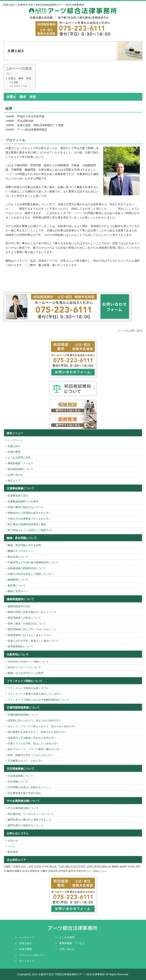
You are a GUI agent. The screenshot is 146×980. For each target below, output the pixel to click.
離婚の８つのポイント (20, 551)
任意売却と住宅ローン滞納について (28, 662)
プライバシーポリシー (32, 955)
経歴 (16, 82)
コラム (12, 846)
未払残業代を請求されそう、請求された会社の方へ (37, 732)
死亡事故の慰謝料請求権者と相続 (27, 524)
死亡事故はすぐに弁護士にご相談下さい (31, 530)
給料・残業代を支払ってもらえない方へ (31, 755)
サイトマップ (27, 961)
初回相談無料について (20, 469)
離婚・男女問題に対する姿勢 (24, 545)
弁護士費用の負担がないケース (26, 507)
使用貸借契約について (20, 646)
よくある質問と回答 (19, 458)
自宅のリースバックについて (24, 667)
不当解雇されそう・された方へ (26, 761)
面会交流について (18, 557)
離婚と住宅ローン (18, 591)
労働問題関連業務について (23, 715)
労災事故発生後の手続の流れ (24, 793)
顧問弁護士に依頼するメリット (26, 825)
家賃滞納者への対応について (24, 618)
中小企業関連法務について (23, 808)
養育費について (17, 585)
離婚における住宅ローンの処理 (26, 673)
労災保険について (18, 782)
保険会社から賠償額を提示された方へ (29, 513)
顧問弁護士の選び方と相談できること (29, 820)
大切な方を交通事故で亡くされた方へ (29, 519)
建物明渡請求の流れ (19, 606)
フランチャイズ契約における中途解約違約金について (38, 700)
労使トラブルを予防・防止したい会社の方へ (33, 743)
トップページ (15, 440)
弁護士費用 (14, 452)
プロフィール (20, 86)
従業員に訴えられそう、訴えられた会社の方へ (35, 720)
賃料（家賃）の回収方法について (27, 624)
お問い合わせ (15, 475)
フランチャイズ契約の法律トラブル (28, 688)
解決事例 (13, 852)
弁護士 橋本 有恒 (20, 78)
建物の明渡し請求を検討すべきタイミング (32, 612)
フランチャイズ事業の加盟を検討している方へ (35, 694)
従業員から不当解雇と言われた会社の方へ (32, 738)
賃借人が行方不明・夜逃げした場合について (33, 641)
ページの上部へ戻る (130, 331)
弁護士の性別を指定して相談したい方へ (31, 574)
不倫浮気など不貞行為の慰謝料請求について (33, 562)
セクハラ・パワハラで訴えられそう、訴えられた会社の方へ (42, 726)
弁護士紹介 (14, 446)
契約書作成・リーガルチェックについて (31, 814)
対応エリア (14, 481)
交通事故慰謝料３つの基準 (23, 501)
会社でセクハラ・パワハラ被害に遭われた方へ (35, 749)
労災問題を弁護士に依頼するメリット (29, 787)
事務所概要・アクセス (20, 463)
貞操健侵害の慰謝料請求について (27, 568)
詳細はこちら (100, 871)
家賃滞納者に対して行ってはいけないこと (32, 629)
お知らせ (13, 840)
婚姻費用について (18, 580)
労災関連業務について (20, 776)
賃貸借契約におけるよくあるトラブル (29, 635)
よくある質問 (67, 937)
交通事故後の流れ (18, 496)
